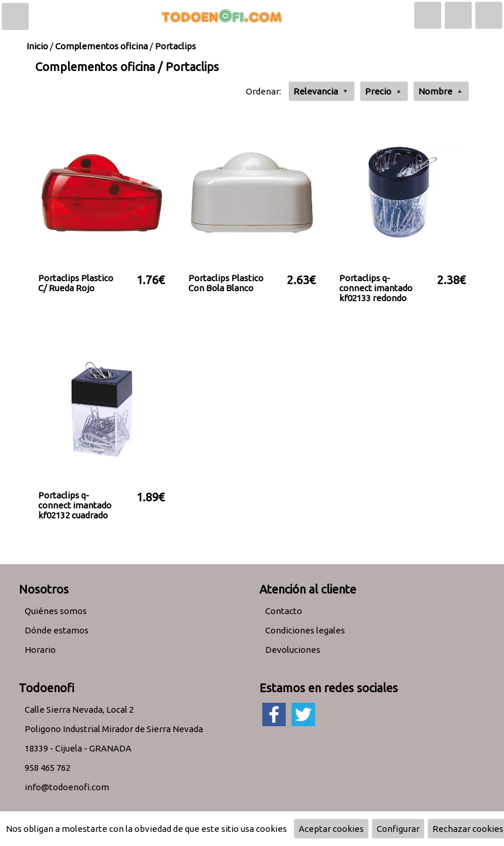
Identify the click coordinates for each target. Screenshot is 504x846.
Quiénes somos (56, 611)
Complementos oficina (102, 46)
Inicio (37, 46)
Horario (40, 650)
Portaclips (175, 46)
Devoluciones (293, 650)
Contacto (284, 611)
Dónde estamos (57, 630)
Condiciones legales (305, 630)
